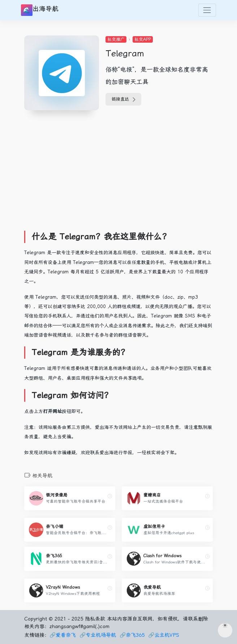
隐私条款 (95, 619)
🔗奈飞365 (132, 635)
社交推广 (116, 39)
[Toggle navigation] (207, 10)
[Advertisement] (131, 172)
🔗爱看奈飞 (63, 635)
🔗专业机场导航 (98, 635)
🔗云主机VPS (164, 635)
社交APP (143, 39)
